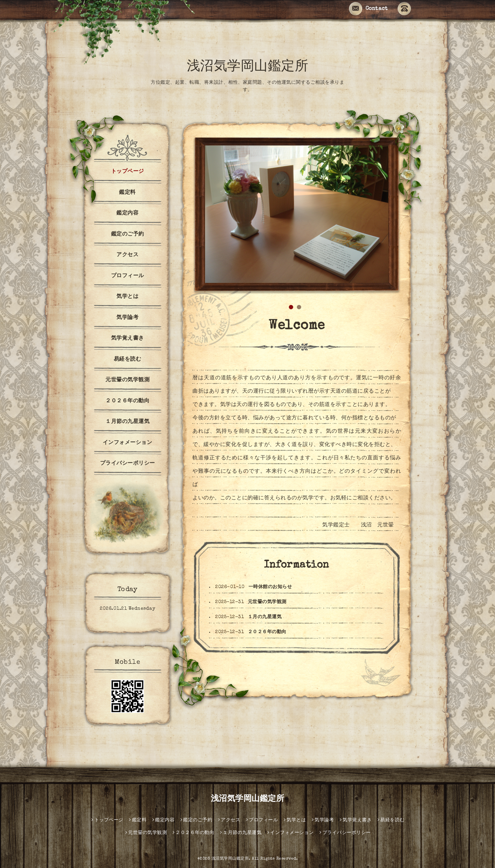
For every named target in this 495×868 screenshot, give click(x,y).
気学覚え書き (128, 339)
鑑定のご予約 (128, 235)
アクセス (127, 255)
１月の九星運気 (265, 617)
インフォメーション (128, 443)
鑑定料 (127, 193)
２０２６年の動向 (267, 632)
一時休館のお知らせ (270, 587)
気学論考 (127, 318)
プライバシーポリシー (128, 464)
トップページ (128, 172)
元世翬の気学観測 (267, 602)
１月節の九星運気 (127, 422)
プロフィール (128, 276)
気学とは (127, 297)
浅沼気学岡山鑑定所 (248, 67)
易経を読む (128, 360)
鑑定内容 (127, 213)
